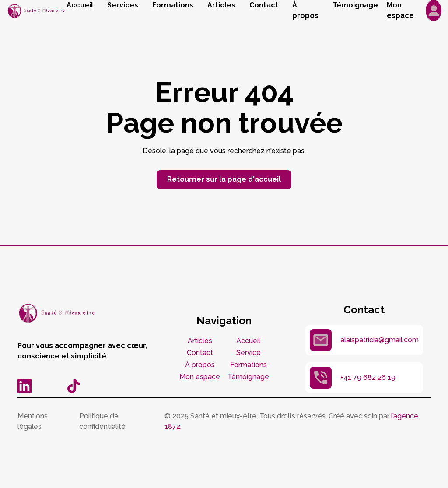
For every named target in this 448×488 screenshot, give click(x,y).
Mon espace (200, 377)
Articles (221, 5)
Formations (173, 5)
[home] (37, 11)
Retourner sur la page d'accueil (224, 179)
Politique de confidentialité (102, 421)
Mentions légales (33, 421)
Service (248, 353)
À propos (305, 10)
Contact (264, 5)
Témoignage (355, 5)
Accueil (80, 5)
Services (123, 5)
